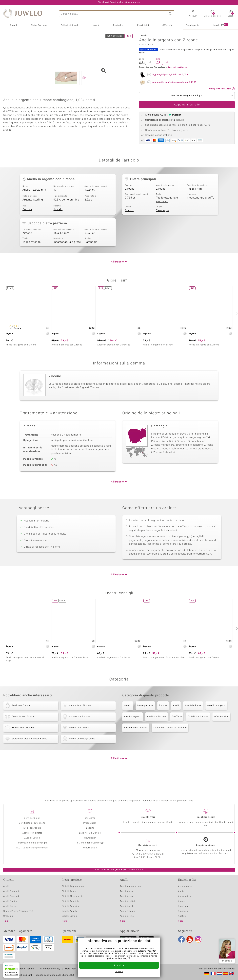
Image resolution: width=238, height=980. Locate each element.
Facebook (181, 947)
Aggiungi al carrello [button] (187, 105)
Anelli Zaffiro (10, 914)
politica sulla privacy (117, 959)
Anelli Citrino (127, 924)
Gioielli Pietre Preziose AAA (18, 919)
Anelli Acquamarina (130, 894)
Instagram (198, 947)
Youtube (190, 947)
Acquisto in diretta (32, 840)
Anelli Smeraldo (12, 904)
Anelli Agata (126, 899)
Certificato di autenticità (32, 830)
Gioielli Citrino (69, 924)
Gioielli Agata (69, 899)
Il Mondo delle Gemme (89, 850)
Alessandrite (185, 904)
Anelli (176, 731)
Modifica (119, 972)
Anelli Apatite (127, 914)
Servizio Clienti (32, 826)
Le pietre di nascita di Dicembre (170, 753)
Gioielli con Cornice (198, 742)
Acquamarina (185, 894)
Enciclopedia (193, 25)
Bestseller (118, 25)
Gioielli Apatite (70, 919)
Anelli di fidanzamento (136, 753)
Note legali (71, 976)
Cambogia (162, 236)
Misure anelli (90, 855)
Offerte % (167, 25)
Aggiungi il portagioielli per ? (170, 74)
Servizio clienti (148, 853)
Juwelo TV (220, 25)
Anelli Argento (127, 919)
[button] (193, 14)
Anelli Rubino (10, 909)
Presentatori (90, 830)
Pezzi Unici (143, 25)
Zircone (130, 215)
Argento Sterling (33, 225)
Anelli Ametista (128, 909)
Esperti (90, 835)
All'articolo (117, 288)
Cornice (27, 235)
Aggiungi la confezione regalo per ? (173, 82)
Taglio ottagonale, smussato (167, 226)
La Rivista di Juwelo (90, 840)
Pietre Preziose (39, 25)
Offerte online (221, 742)
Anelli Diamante (12, 899)
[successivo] (236, 340)
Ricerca (171, 14)
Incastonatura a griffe (201, 224)
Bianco (129, 236)
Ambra (182, 909)
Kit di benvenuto (32, 835)
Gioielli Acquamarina (73, 894)
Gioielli (14, 25)
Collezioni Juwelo (70, 25)
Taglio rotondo (32, 268)
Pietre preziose (145, 731)
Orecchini (8, 924)
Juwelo (58, 235)
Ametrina (183, 914)
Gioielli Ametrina (71, 914)
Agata (181, 899)
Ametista (183, 919)
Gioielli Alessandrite (72, 904)
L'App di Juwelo (32, 845)
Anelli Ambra (127, 904)
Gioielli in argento (216, 731)
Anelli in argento (133, 742)
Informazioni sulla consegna (32, 850)
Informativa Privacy (50, 976)
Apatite (182, 924)
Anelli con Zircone (156, 742)
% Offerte (177, 742)
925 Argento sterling (66, 225)
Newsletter (90, 845)
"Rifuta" (118, 954)
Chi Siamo (90, 826)
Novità (96, 25)
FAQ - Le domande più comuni (32, 855)
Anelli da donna (193, 731)
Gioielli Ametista (71, 909)
